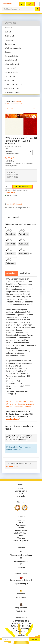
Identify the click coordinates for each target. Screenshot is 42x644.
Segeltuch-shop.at (21, 584)
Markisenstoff (9, 40)
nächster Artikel (32, 109)
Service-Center (21, 491)
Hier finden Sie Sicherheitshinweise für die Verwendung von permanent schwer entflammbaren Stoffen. (20, 404)
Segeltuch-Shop (9, 3)
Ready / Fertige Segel (12, 88)
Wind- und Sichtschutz (12, 48)
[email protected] (13, 419)
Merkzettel (21, 496)
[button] (37, 4)
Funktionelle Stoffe (11, 56)
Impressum (21, 520)
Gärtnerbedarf (9, 76)
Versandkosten (10, 192)
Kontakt (21, 488)
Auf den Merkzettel (14, 204)
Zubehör (8, 52)
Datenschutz (21, 525)
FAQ (21, 535)
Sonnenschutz (10, 44)
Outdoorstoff (9, 36)
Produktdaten (25, 273)
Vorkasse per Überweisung (21, 555)
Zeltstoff (7, 32)
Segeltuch (8, 28)
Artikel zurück (9, 109)
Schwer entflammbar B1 (13, 84)
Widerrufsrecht (21, 530)
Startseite (17, 102)
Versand (21, 528)
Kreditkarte (21, 568)
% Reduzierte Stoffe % (12, 92)
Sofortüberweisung (21, 561)
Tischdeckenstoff (10, 60)
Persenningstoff (10, 68)
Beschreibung (11, 273)
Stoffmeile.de (21, 597)
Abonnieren (34, 639)
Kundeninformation (21, 533)
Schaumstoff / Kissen (12, 72)
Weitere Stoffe (10, 80)
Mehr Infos (22, 631)
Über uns (21, 538)
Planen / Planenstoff (12, 64)
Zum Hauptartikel (14, 217)
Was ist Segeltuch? (21, 541)
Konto (21, 493)
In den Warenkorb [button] (22, 187)
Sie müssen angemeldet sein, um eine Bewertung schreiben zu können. (19, 438)
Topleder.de (21, 611)
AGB (21, 523)
